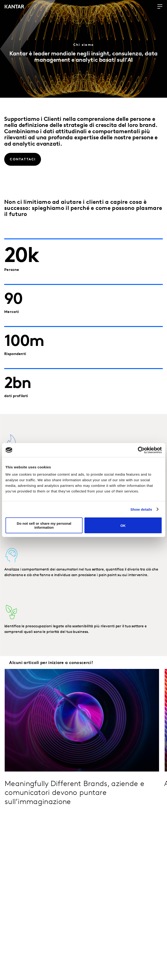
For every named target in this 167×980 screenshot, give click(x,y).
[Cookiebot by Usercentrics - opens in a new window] (141, 450)
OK (123, 525)
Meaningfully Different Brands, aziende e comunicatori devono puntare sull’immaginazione (74, 793)
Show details (141, 509)
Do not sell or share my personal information (44, 525)
